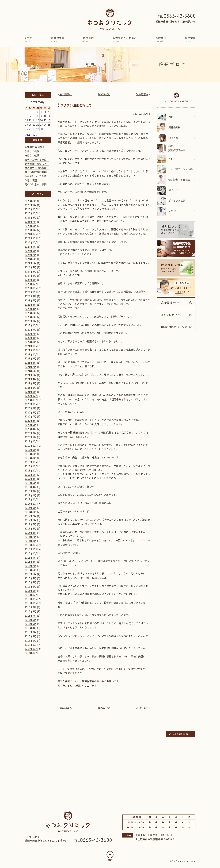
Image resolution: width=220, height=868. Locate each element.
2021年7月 (31, 367)
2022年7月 (31, 334)
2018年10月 (31, 470)
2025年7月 (31, 222)
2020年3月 (31, 433)
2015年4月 (31, 628)
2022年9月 (31, 329)
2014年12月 (31, 644)
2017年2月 (31, 537)
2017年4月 (31, 528)
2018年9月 (31, 475)
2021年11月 (31, 350)
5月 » (35, 135)
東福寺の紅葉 (32, 155)
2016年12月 (31, 545)
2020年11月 (31, 400)
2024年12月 (31, 234)
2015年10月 (31, 603)
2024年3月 (31, 271)
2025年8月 (31, 217)
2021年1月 (31, 392)
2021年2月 (31, 387)
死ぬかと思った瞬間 (36, 184)
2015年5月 (31, 624)
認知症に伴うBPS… (35, 147)
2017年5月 (31, 524)
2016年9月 (31, 558)
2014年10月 (31, 653)
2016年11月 (31, 549)
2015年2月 (31, 636)
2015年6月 (31, 620)
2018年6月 (31, 479)
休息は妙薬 (31, 180)
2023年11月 (31, 288)
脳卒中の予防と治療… (37, 160)
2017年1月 (31, 541)
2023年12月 (31, 284)
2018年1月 (31, 495)
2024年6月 (31, 259)
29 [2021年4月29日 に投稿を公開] (38, 129)
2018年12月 (31, 462)
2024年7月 (31, 255)
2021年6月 (31, 371)
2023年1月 (31, 321)
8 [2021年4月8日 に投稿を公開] (38, 116)
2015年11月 (31, 599)
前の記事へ (66, 94)
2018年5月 (31, 483)
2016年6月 (31, 570)
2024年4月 (31, 267)
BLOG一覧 (104, 94)
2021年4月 (31, 379)
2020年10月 (31, 404)
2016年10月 (31, 553)
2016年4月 (31, 578)
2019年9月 (31, 450)
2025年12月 (31, 209)
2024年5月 (31, 263)
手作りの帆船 (32, 151)
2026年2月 (31, 201)
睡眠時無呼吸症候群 (36, 172)
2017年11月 (31, 499)
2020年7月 (31, 416)
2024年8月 (31, 251)
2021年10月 (31, 354)
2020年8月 (31, 412)
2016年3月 (31, 582)
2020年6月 (31, 421)
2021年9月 (31, 358)
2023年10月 (31, 292)
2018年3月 (31, 491)
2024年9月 (31, 247)
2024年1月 (31, 280)
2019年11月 (31, 445)
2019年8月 (31, 454)
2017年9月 (31, 508)
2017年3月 (31, 533)
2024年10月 (31, 242)
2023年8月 (31, 296)
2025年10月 (31, 213)
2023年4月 (31, 309)
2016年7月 (31, 566)
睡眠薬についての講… (37, 176)
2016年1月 (31, 591)
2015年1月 (31, 640)
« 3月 (27, 135)
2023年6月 (31, 300)
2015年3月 (31, 632)
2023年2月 (31, 317)
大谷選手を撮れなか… (37, 168)
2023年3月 (31, 313)
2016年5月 (31, 574)
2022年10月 (31, 325)
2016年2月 (31, 586)
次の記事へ (142, 94)
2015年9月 (31, 607)
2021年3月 (31, 383)
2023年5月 (31, 305)
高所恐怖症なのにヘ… (37, 164)
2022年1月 (31, 342)
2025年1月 (31, 230)
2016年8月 (31, 562)
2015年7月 (31, 616)
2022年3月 (31, 338)
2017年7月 (31, 516)
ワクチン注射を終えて (76, 105)
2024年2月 (31, 275)
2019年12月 (31, 441)
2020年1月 (31, 437)
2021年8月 (31, 363)
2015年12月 (31, 595)
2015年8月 (31, 611)
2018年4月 (31, 487)
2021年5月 (31, 375)
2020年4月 (31, 429)
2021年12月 (31, 346)
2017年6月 (31, 520)
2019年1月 (31, 458)
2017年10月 (31, 504)
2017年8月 (31, 512)
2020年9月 (31, 408)
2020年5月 (31, 425)
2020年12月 (31, 396)
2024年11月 (31, 238)
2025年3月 (31, 226)
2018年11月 (31, 466)
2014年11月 (31, 649)
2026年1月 (31, 205)
